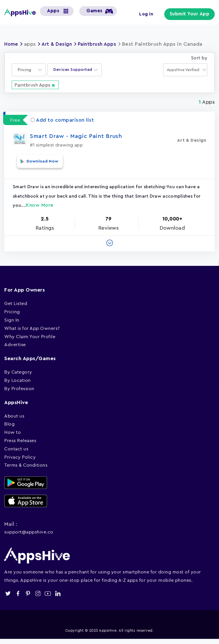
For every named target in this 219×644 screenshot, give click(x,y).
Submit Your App (191, 14)
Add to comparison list (62, 129)
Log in (150, 14)
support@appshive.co (29, 537)
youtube (48, 598)
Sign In (12, 325)
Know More (40, 210)
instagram (38, 598)
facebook (18, 598)
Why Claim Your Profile (30, 341)
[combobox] (29, 79)
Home (12, 44)
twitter (8, 598)
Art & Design (59, 44)
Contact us (16, 454)
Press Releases (20, 445)
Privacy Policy (20, 462)
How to (13, 437)
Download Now (38, 169)
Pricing (12, 316)
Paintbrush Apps (101, 44)
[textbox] (26, 79)
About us (14, 421)
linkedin (58, 598)
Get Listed (16, 308)
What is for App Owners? (32, 333)
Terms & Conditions (26, 470)
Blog (9, 429)
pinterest (28, 598)
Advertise (15, 349)
